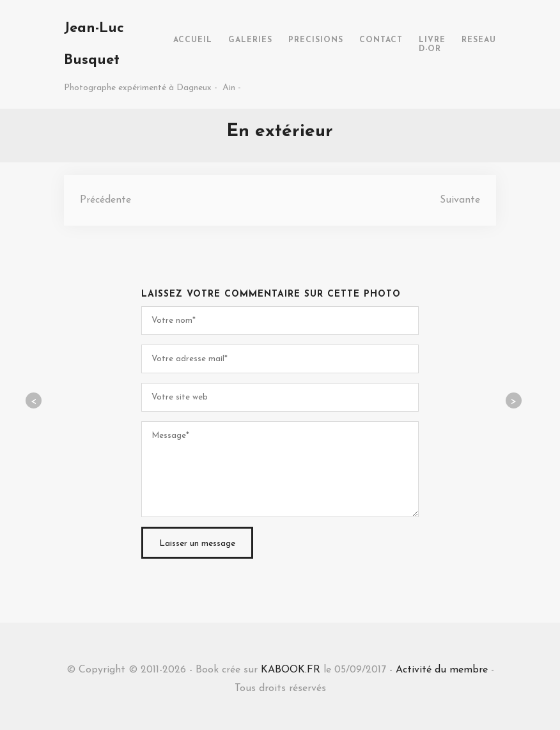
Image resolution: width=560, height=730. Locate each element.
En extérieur (280, 132)
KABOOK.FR (291, 670)
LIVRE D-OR (432, 45)
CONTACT (381, 40)
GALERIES (250, 40)
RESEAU (479, 40)
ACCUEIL (193, 40)
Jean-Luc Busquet (94, 44)
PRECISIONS (316, 40)
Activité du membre (442, 670)
